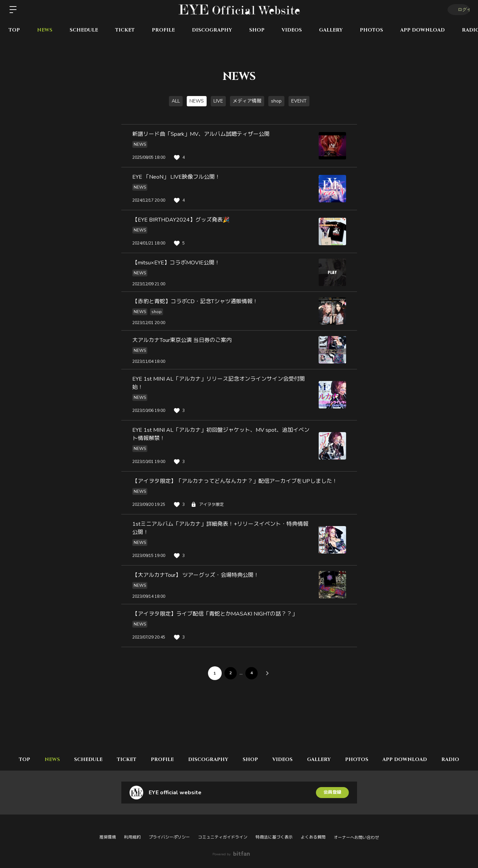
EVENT (299, 101)
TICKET (125, 30)
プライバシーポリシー (169, 837)
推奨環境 (108, 837)
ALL (176, 101)
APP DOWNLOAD (422, 30)
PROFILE (163, 30)
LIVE (218, 101)
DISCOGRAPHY (212, 30)
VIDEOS (292, 30)
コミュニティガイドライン (223, 837)
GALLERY (331, 30)
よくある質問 (313, 837)
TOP (14, 30)
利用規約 (132, 837)
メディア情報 (247, 101)
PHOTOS (371, 30)
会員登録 (332, 792)
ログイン (457, 10)
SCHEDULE (84, 30)
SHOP (257, 30)
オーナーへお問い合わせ (356, 837)
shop (276, 101)
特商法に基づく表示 (274, 837)
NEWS (45, 30)
